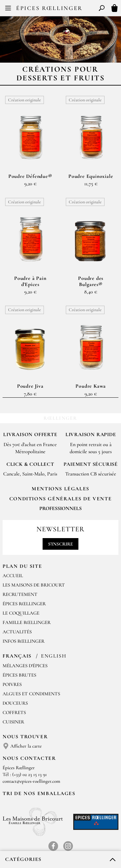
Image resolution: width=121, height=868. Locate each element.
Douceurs (15, 703)
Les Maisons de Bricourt (34, 585)
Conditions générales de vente (60, 499)
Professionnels (60, 508)
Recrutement (20, 594)
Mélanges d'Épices (25, 666)
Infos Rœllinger (24, 641)
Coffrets (14, 712)
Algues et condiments (31, 694)
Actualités (17, 632)
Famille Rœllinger (27, 622)
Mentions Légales (60, 489)
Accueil (13, 576)
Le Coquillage (21, 613)
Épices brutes (19, 675)
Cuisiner (13, 722)
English (54, 656)
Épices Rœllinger (49, 8)
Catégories (23, 859)
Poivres (12, 684)
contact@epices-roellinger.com (31, 781)
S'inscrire (60, 544)
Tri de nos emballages (39, 793)
